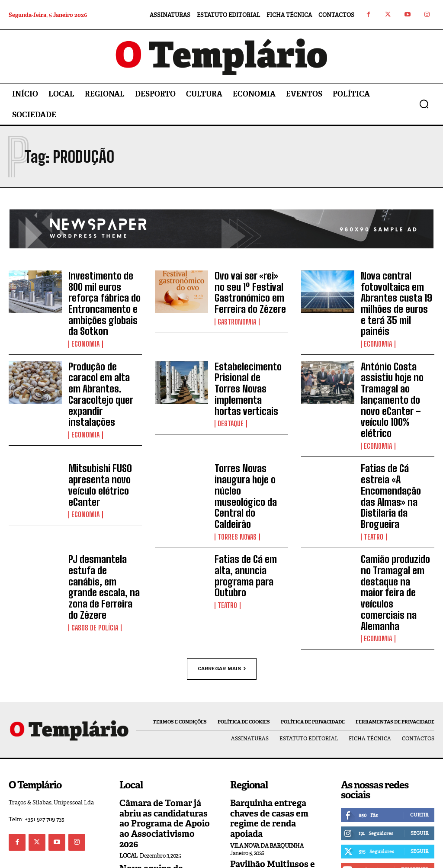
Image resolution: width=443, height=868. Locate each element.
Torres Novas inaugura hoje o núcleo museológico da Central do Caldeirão (249, 456)
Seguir (419, 761)
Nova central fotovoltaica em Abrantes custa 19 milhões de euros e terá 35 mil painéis (393, 294)
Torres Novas (237, 487)
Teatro (374, 487)
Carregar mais (222, 597)
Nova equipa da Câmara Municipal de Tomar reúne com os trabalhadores (164, 797)
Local (128, 770)
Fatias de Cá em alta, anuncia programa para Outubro (251, 520)
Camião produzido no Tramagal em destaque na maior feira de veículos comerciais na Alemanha (397, 532)
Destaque (231, 396)
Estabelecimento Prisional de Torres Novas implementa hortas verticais (247, 370)
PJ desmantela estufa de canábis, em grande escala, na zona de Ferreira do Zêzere (101, 527)
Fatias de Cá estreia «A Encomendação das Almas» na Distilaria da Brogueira (395, 456)
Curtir (419, 743)
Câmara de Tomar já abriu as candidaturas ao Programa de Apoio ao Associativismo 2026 (165, 745)
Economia (85, 334)
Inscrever (415, 797)
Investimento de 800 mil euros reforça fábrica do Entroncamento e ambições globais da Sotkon (104, 299)
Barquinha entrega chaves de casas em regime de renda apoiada (275, 740)
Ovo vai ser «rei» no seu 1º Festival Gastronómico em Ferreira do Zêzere (247, 289)
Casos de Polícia (94, 558)
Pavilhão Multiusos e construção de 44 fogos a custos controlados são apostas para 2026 (275, 793)
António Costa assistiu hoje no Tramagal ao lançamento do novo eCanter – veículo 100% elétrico (396, 380)
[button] (424, 104)
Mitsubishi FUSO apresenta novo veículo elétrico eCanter (96, 451)
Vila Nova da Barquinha (267, 761)
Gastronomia (236, 315)
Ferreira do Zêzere (258, 818)
